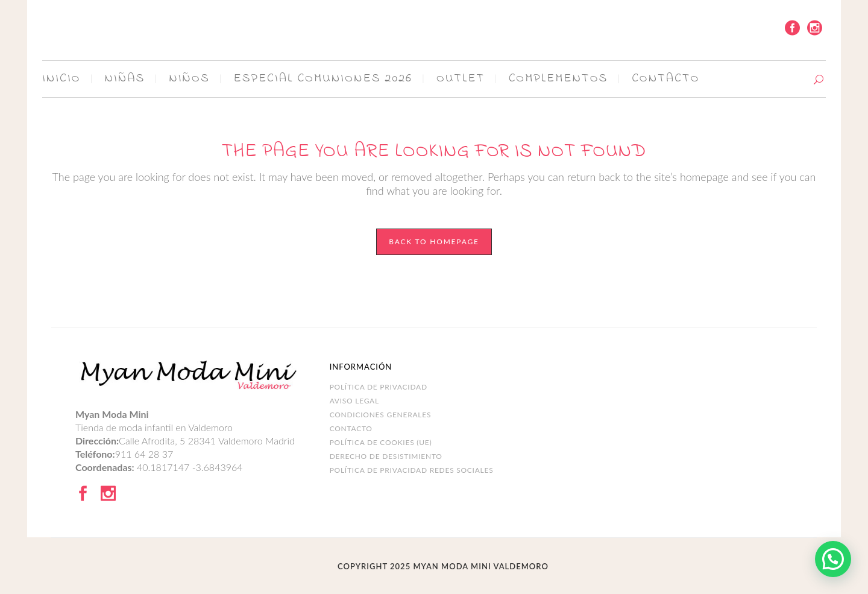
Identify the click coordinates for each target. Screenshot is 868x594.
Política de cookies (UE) (381, 442)
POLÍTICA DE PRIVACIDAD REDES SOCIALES (412, 470)
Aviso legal (354, 401)
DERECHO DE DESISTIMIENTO (386, 456)
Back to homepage (434, 242)
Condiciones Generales (381, 415)
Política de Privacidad (379, 387)
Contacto (351, 428)
